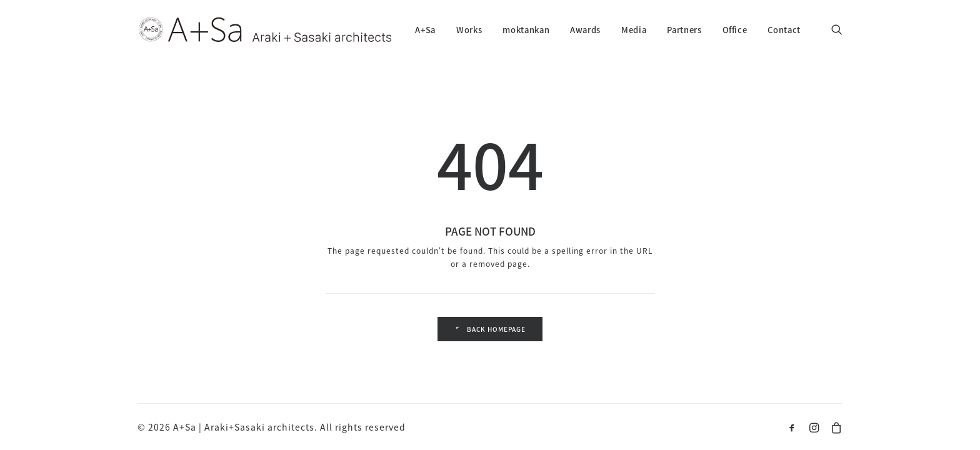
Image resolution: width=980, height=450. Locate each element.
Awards (585, 30)
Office (735, 30)
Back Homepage (490, 329)
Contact (784, 30)
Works (469, 30)
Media (634, 30)
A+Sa (425, 30)
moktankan (526, 30)
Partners (684, 30)
